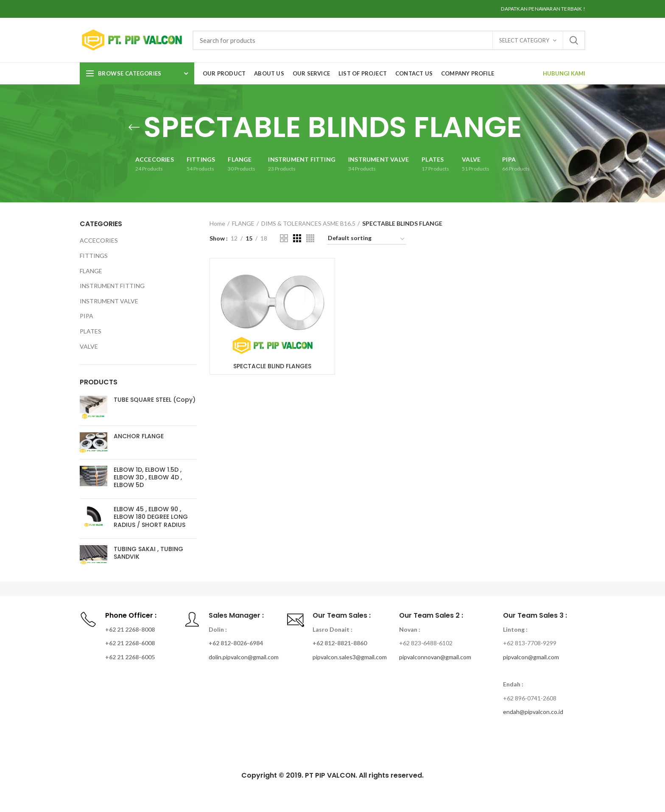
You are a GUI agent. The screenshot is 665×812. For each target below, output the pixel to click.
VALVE (89, 346)
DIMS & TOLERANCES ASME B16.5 (308, 223)
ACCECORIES (99, 240)
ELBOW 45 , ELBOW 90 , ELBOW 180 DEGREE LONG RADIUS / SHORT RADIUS (151, 517)
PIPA (87, 316)
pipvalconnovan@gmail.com (435, 657)
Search (574, 40)
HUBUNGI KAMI (564, 73)
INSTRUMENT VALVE (109, 301)
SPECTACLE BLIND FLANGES (272, 366)
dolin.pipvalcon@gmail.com (244, 657)
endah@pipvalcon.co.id (533, 712)
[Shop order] (367, 239)
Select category (524, 40)
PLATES (91, 331)
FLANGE (243, 223)
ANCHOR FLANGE (139, 436)
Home (217, 223)
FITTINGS (94, 256)
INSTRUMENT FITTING (112, 286)
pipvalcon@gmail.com (531, 657)
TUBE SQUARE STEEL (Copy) (155, 400)
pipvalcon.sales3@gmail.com (350, 657)
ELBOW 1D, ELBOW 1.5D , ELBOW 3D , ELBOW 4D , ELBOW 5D (148, 477)
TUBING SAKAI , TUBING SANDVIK (148, 553)
